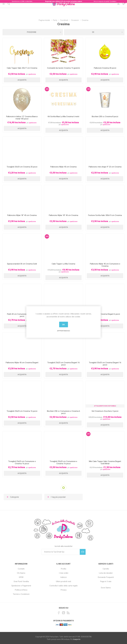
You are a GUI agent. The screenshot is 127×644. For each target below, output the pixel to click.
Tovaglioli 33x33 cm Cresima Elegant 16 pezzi (105, 364)
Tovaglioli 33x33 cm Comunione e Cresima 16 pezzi (63, 462)
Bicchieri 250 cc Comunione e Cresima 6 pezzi (63, 412)
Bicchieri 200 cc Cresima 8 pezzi (105, 117)
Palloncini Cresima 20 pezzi (105, 68)
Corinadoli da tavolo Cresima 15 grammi (63, 68)
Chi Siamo (21, 573)
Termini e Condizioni (21, 594)
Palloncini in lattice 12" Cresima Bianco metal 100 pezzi (22, 118)
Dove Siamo (106, 588)
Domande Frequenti (106, 577)
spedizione (32, 74)
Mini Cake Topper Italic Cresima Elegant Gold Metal (105, 462)
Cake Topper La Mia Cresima (63, 264)
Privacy (64, 590)
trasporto (77, 639)
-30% (47, 89)
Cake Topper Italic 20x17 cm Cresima (22, 68)
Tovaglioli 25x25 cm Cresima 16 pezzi (22, 411)
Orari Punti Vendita (21, 581)
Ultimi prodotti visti (63, 581)
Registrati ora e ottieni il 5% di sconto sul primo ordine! (64, 1)
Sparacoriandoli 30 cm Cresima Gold (22, 264)
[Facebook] (59, 613)
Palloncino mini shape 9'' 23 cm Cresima (105, 167)
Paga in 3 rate (106, 581)
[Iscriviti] (61, 552)
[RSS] (68, 613)
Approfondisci (63, 331)
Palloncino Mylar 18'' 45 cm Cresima (22, 215)
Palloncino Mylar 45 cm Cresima (63, 167)
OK (64, 324)
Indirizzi (63, 577)
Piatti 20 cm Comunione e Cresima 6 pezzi (22, 315)
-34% (47, 236)
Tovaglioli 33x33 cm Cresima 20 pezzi (22, 167)
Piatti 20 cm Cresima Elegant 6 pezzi (105, 314)
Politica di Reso (21, 590)
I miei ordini (64, 573)
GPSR (21, 577)
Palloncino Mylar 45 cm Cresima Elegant (22, 363)
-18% (88, 89)
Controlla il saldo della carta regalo (64, 586)
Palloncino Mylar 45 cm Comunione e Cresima (105, 265)
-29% (88, 434)
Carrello (106, 569)
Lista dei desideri (106, 573)
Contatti (21, 569)
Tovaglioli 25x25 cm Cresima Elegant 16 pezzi (63, 364)
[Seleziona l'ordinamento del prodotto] (33, 32)
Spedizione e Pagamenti (21, 586)
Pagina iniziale (44, 20)
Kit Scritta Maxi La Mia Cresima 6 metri (63, 117)
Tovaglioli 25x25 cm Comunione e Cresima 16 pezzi (22, 462)
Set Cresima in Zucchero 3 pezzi (105, 411)
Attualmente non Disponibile (105, 406)
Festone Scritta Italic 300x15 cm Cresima (105, 215)
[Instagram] (63, 613)
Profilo (64, 569)
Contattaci (113, 1)
